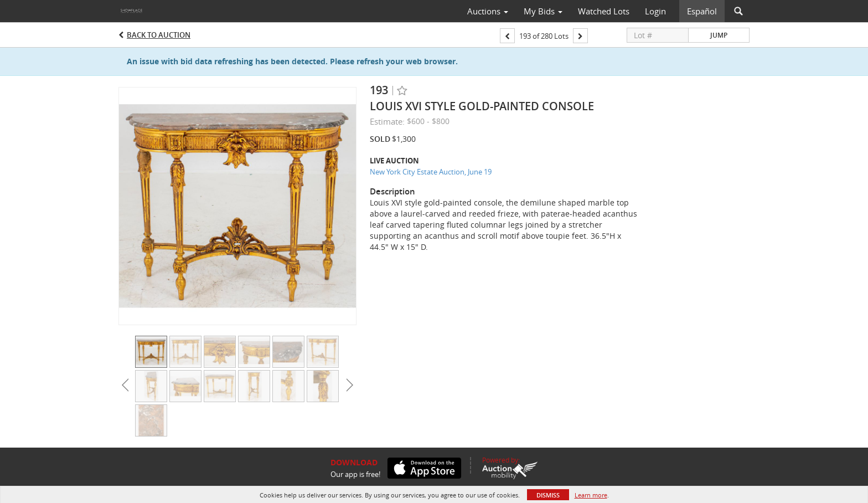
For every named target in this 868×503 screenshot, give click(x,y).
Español (702, 11)
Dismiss (548, 495)
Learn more (591, 495)
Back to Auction (159, 35)
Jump (719, 35)
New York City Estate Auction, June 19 (431, 172)
